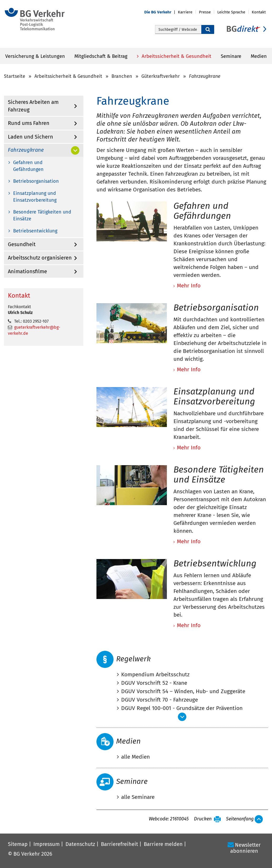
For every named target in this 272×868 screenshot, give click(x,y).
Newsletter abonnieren (245, 848)
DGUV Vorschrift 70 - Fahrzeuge (160, 700)
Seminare (231, 56)
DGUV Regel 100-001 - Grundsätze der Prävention (182, 708)
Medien (259, 56)
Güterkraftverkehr (161, 76)
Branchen (122, 76)
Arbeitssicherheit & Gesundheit (176, 56)
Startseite (15, 76)
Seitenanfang (240, 819)
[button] (161, 12)
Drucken (203, 819)
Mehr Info (189, 625)
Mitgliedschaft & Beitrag (101, 56)
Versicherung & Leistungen (35, 56)
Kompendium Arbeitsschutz (155, 674)
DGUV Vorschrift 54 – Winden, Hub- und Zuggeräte (183, 691)
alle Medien (135, 757)
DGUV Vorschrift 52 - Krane (154, 683)
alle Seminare (138, 797)
